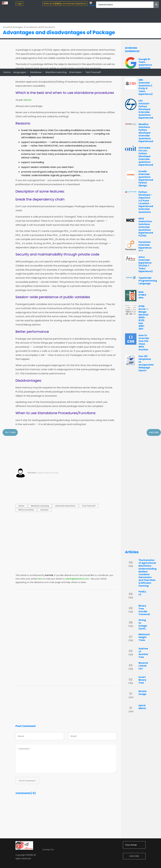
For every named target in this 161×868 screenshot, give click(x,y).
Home (7, 72)
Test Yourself (93, 72)
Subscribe (154, 432)
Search (93, 4)
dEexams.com (72, 575)
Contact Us (48, 850)
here (40, 579)
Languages (19, 72)
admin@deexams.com (77, 579)
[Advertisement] (66, 448)
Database (36, 72)
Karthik (32, 473)
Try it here (10, 432)
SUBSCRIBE (134, 856)
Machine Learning (56, 72)
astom (27, 100)
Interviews (75, 72)
